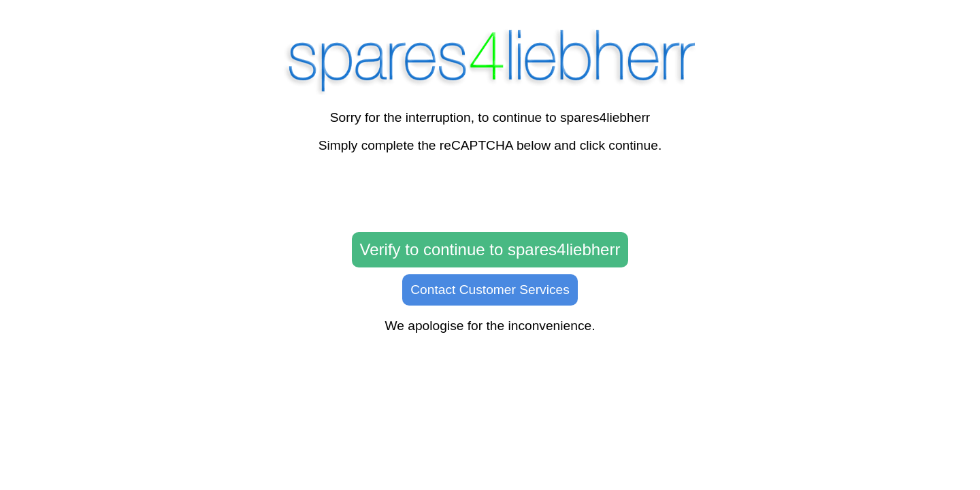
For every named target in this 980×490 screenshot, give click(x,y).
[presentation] (490, 193)
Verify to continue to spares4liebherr (490, 249)
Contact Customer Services (490, 290)
